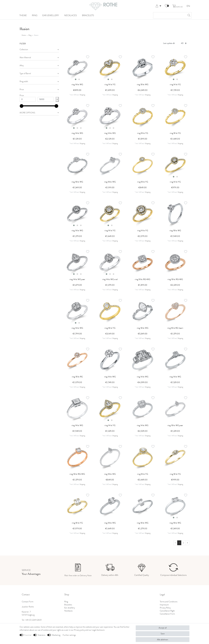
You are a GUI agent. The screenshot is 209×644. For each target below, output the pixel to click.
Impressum (164, 605)
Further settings (69, 635)
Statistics (42, 635)
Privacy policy (79, 630)
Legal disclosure (98, 630)
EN (188, 6)
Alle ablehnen (163, 640)
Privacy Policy (165, 608)
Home (24, 35)
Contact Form (28, 602)
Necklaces (70, 15)
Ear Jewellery (51, 15)
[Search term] (169, 15)
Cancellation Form (167, 614)
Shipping (82, 95)
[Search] (189, 15)
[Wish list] (167, 6)
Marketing (56, 635)
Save (163, 634)
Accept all (163, 628)
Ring (35, 15)
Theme (23, 15)
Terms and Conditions (169, 602)
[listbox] (77, 67)
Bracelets (88, 15)
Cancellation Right (167, 611)
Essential (28, 635)
